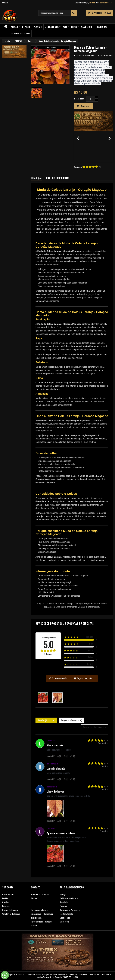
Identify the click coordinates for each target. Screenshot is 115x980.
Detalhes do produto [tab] (57, 178)
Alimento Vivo (52, 27)
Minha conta (64, 922)
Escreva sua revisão (58, 678)
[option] (93, 137)
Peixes (74, 27)
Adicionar (83, 106)
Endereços (6, 906)
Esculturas (101, 27)
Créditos (6, 902)
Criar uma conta (105, 3)
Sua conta (8, 887)
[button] (77, 137)
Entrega (63, 894)
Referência (79, 55)
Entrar (92, 3)
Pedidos (5, 898)
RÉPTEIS (26, 27)
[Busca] (57, 13)
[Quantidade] (90, 99)
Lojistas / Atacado (20, 33)
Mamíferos (86, 27)
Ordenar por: (88, 727)
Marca (101, 55)
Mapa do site (65, 918)
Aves (65, 27)
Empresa (63, 906)
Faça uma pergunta (83, 678)
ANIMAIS (15, 27)
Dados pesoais (8, 894)
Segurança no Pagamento (70, 910)
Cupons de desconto (10, 910)
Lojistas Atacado (66, 914)
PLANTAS (38, 27)
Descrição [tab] (37, 178)
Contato (5, 3)
